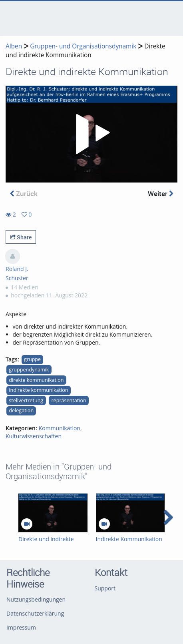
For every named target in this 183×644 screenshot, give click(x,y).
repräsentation (69, 400)
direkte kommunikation (36, 380)
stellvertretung (26, 400)
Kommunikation (60, 428)
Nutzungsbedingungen (36, 599)
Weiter (161, 194)
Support (105, 588)
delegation (21, 410)
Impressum (21, 627)
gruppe (32, 359)
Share (21, 237)
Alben (14, 46)
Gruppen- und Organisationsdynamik (83, 46)
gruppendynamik (29, 370)
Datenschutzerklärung (35, 613)
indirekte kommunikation (38, 390)
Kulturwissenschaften (34, 436)
